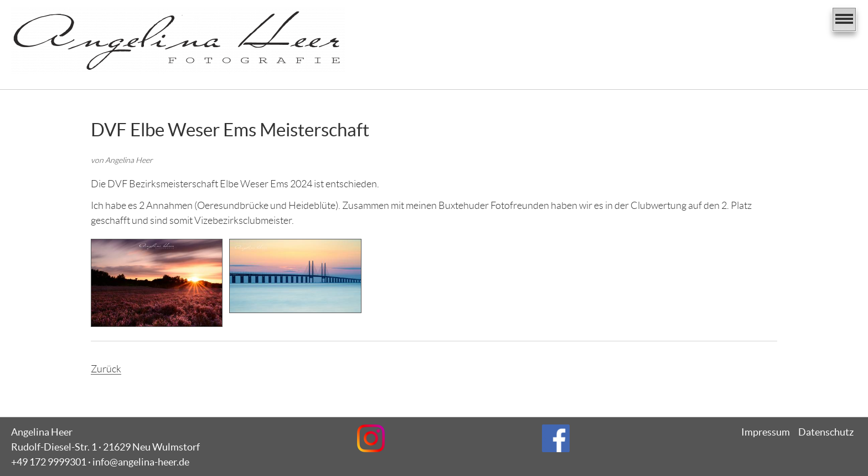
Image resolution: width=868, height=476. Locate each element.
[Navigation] (844, 19)
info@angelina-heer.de (141, 462)
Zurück (106, 369)
